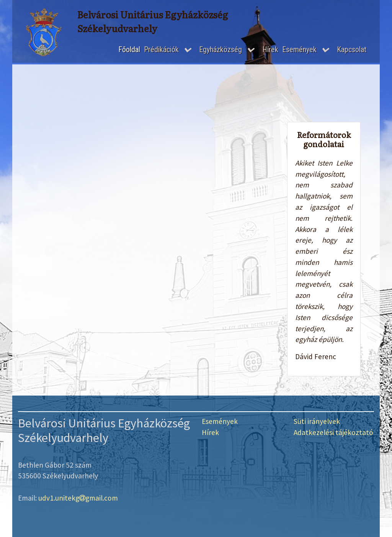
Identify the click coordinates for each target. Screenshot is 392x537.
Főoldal (129, 49)
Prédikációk (161, 49)
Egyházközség (220, 49)
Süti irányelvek (317, 421)
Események (299, 49)
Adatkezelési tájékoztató (333, 432)
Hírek (270, 49)
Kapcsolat (352, 49)
